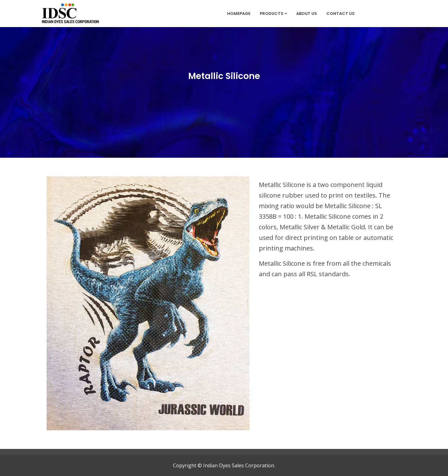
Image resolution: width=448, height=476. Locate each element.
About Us (307, 14)
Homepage (239, 14)
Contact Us (341, 14)
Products (273, 14)
